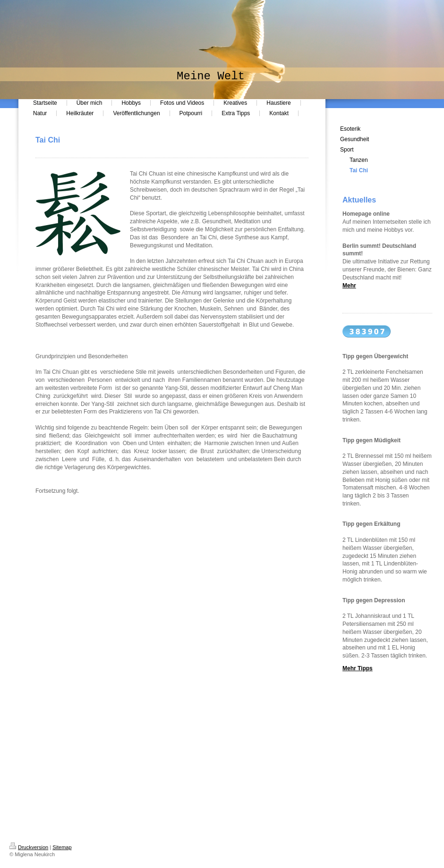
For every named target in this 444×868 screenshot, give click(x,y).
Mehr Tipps (358, 668)
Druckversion (29, 847)
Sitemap (62, 847)
